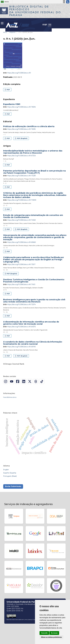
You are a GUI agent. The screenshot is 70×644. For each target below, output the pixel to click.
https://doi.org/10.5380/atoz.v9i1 (19, 73)
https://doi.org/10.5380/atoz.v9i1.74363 (21, 220)
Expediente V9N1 (12, 104)
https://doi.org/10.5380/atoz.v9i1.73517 (21, 264)
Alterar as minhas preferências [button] (51, 637)
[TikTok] (42, 381)
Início (5, 32)
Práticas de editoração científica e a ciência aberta (29, 126)
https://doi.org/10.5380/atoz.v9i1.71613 (21, 284)
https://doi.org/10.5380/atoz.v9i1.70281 (22, 176)
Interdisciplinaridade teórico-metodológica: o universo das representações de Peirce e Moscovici (33, 152)
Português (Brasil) (10, 476)
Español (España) (10, 473)
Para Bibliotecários (10, 397)
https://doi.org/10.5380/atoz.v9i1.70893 (22, 200)
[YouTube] (12, 381)
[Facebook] (18, 381)
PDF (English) (22, 138)
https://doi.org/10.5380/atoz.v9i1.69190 (21, 347)
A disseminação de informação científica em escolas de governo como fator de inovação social (31, 323)
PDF (8, 90)
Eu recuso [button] (54, 633)
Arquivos (12, 32)
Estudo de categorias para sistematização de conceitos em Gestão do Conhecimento (33, 216)
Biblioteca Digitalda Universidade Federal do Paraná (35, 11)
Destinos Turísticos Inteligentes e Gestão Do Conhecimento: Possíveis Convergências (34, 281)
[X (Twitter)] (30, 381)
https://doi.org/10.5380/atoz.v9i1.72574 (21, 304)
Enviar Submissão (13, 486)
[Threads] (36, 381)
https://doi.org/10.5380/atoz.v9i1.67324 (21, 156)
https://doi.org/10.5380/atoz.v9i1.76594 (21, 107)
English (6, 470)
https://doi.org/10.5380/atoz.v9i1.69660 (22, 242)
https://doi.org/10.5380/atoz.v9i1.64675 (21, 327)
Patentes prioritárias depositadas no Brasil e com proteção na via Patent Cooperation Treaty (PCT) (34, 172)
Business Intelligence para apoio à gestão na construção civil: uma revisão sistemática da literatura (34, 301)
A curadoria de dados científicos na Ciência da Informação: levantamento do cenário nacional (33, 343)
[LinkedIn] (24, 381)
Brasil (5, 2)
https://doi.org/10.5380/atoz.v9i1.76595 (21, 129)
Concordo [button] (44, 633)
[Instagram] (6, 381)
